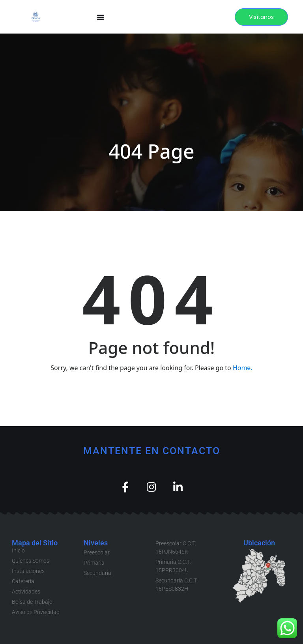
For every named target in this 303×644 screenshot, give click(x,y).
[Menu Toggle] (101, 17)
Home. (243, 368)
